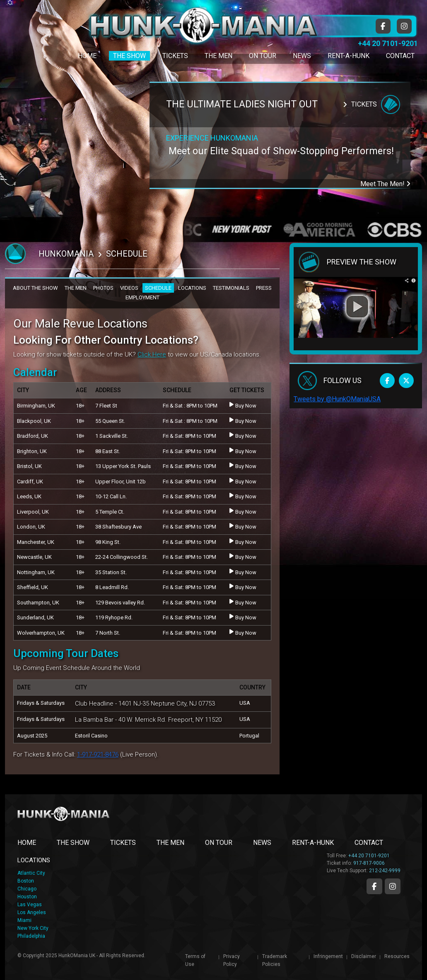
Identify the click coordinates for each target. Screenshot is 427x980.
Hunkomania (66, 254)
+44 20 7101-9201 (388, 43)
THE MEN (76, 288)
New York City (33, 928)
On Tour (263, 56)
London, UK (31, 527)
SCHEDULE (158, 288)
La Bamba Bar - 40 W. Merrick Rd (120, 720)
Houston (27, 897)
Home (87, 56)
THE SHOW (73, 843)
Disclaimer (364, 956)
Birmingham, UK (36, 406)
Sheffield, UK (33, 587)
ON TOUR (219, 843)
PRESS (264, 288)
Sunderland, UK (35, 617)
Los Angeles (32, 912)
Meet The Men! (385, 184)
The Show (129, 56)
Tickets (175, 56)
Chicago (27, 889)
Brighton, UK (32, 451)
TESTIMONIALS (231, 288)
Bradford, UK (33, 436)
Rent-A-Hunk (349, 56)
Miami (24, 920)
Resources (397, 956)
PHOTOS (103, 288)
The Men (218, 56)
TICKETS (123, 843)
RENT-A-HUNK (313, 843)
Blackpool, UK (34, 421)
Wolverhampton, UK (41, 633)
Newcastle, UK (34, 557)
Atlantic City (31, 873)
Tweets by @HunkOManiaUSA (337, 399)
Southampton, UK (38, 603)
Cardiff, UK (30, 482)
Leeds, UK (29, 496)
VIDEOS (129, 288)
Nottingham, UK (36, 572)
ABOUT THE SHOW (35, 288)
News (302, 56)
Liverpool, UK (33, 512)
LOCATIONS (192, 288)
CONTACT (369, 843)
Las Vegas (30, 905)
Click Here (152, 354)
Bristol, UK (29, 466)
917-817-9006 (369, 863)
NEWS (262, 843)
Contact (400, 56)
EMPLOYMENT (142, 297)
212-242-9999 (385, 871)
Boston (26, 881)
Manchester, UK (36, 542)
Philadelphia (31, 936)
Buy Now (243, 405)
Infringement (328, 956)
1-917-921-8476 (98, 754)
